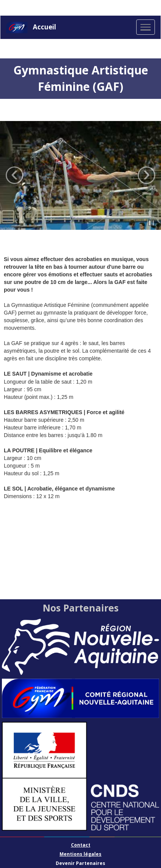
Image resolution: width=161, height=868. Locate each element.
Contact (81, 845)
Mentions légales (80, 854)
